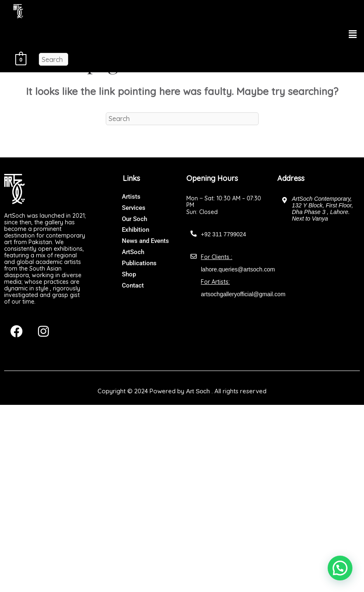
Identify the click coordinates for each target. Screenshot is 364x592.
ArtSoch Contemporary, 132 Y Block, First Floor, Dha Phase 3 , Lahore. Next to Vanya (322, 209)
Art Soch (198, 391)
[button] (353, 34)
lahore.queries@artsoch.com (238, 269)
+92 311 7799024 (223, 234)
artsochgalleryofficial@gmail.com (243, 294)
